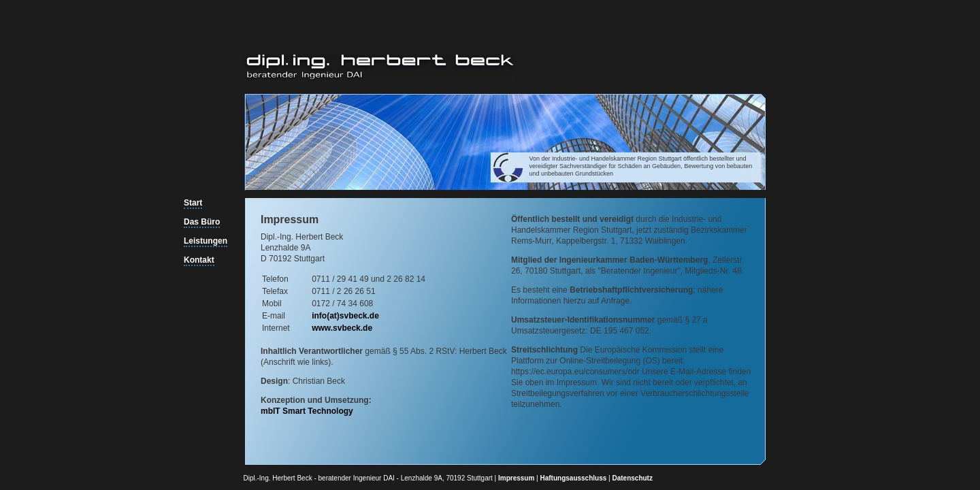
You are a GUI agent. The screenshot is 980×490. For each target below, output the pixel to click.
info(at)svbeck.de (345, 316)
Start (193, 203)
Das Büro (202, 222)
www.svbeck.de (342, 328)
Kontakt (199, 260)
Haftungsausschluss (574, 478)
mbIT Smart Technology (307, 411)
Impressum (516, 478)
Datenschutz (632, 478)
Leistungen (206, 241)
